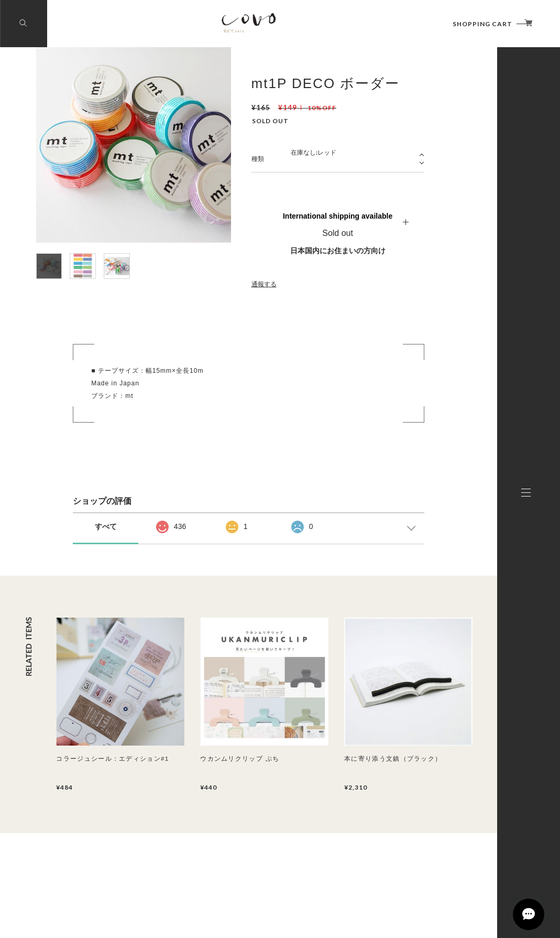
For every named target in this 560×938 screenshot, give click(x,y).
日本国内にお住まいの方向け (338, 251)
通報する (264, 284)
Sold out (338, 233)
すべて (106, 526)
